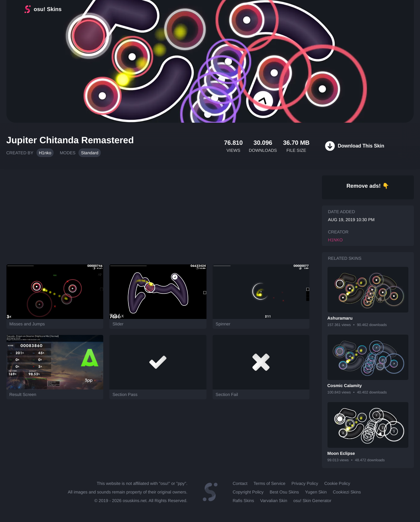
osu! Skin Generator (312, 501)
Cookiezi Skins (347, 492)
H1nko (45, 153)
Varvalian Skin (274, 501)
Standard (90, 153)
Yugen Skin (316, 492)
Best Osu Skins (284, 492)
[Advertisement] (158, 214)
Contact (240, 483)
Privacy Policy (305, 483)
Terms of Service (270, 483)
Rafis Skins (243, 501)
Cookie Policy (337, 483)
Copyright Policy (248, 492)
